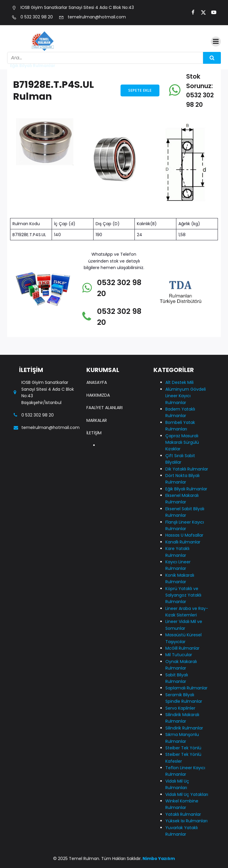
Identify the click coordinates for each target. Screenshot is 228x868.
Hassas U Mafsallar (184, 535)
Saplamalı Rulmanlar (186, 688)
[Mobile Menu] (216, 42)
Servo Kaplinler (180, 708)
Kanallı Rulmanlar (183, 542)
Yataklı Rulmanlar (183, 814)
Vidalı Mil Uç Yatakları (187, 794)
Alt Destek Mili (179, 382)
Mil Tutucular (179, 655)
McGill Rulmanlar (182, 648)
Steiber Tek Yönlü (183, 748)
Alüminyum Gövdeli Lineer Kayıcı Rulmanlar (186, 396)
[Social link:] (190, 12)
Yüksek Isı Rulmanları (186, 821)
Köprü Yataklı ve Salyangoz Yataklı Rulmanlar (183, 595)
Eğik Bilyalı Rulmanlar (186, 489)
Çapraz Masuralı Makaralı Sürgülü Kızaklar (182, 442)
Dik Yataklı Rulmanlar (187, 469)
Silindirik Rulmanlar (184, 728)
